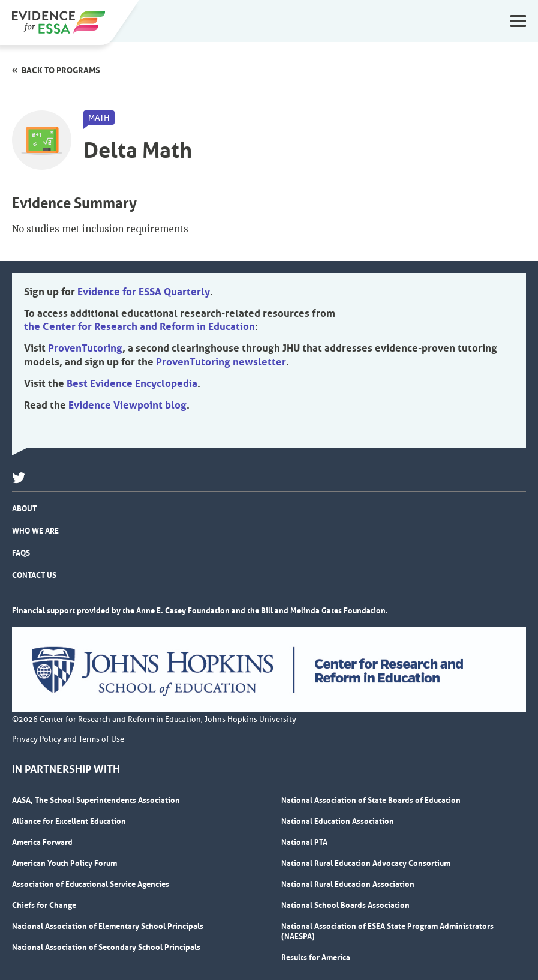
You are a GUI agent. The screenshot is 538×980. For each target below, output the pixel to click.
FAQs (21, 553)
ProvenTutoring (85, 348)
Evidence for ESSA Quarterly (144, 292)
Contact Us (34, 575)
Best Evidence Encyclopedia (132, 383)
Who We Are (35, 531)
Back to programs (61, 70)
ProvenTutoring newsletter (221, 362)
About (24, 508)
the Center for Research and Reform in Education (139, 326)
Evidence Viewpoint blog (127, 405)
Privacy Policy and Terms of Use (68, 739)
